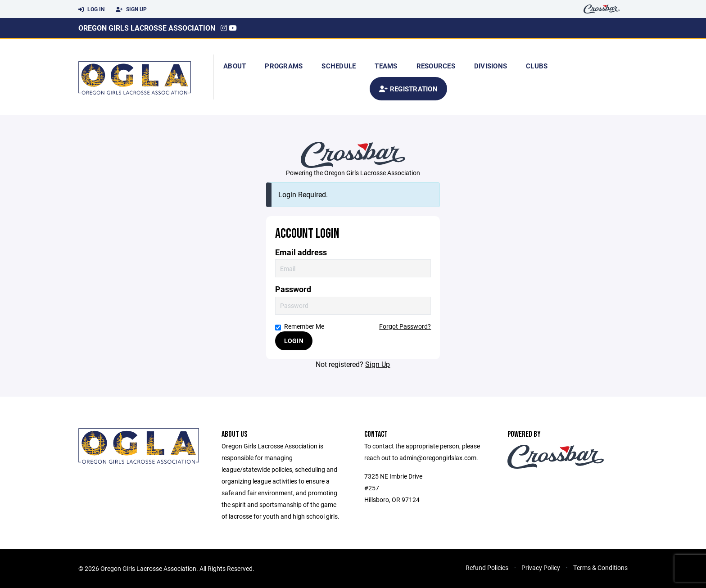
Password (293, 289)
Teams (386, 66)
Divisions (491, 66)
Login (294, 341)
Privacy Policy (541, 568)
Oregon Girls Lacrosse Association (147, 28)
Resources (436, 66)
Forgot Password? (405, 326)
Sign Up (131, 9)
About (235, 66)
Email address (301, 252)
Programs (284, 66)
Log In (91, 9)
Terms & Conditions (600, 568)
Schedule (339, 66)
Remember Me (300, 326)
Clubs (537, 66)
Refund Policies (487, 568)
